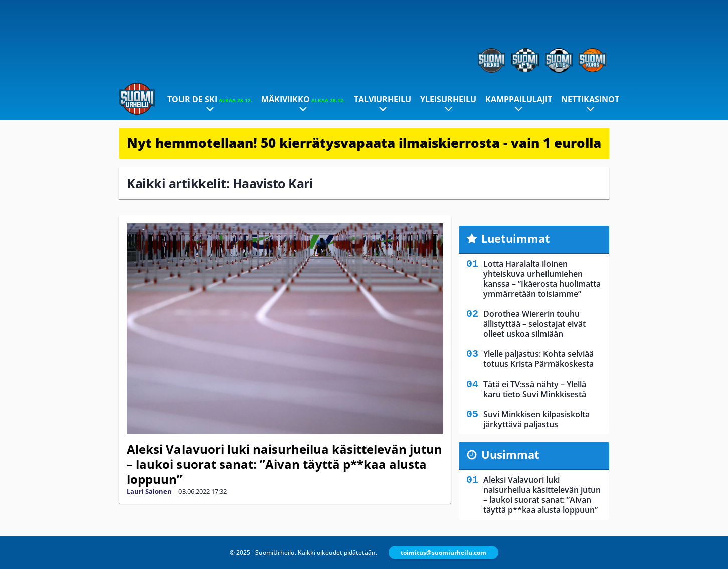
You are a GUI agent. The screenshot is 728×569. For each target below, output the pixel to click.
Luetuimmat (516, 238)
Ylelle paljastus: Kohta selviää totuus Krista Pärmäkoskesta (538, 359)
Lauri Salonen (149, 491)
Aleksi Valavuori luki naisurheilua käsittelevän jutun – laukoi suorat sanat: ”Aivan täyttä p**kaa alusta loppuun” (285, 464)
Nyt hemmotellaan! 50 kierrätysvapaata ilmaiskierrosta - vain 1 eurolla (364, 143)
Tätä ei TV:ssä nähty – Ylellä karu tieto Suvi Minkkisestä (535, 389)
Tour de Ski (210, 99)
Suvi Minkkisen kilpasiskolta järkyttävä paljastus (536, 419)
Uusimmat (510, 454)
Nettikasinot (590, 99)
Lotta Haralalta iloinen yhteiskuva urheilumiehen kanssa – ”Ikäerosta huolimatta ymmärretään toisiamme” (542, 279)
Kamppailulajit (519, 99)
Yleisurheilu (448, 99)
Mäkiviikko (303, 99)
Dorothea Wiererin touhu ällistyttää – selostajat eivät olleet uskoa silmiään (534, 324)
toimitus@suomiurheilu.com (443, 553)
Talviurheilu (383, 99)
